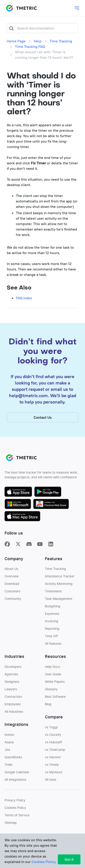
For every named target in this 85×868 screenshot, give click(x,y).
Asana (9, 744)
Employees (13, 706)
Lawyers (11, 691)
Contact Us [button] (43, 419)
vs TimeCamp (55, 751)
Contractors (13, 698)
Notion (9, 736)
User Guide (53, 676)
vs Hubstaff (53, 744)
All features (53, 645)
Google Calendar (17, 774)
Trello (8, 766)
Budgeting (53, 608)
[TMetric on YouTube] (40, 545)
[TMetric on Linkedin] (51, 545)
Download (12, 585)
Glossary (51, 691)
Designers (12, 683)
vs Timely (52, 766)
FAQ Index (24, 298)
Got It (69, 859)
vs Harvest (53, 759)
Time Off (51, 638)
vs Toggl (51, 729)
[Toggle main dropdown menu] (77, 8)
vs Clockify (53, 736)
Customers (12, 593)
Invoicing (52, 623)
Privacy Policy (15, 802)
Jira (7, 751)
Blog (48, 706)
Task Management (59, 600)
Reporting (52, 630)
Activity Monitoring (59, 585)
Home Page (16, 41)
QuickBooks (13, 759)
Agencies (11, 676)
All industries (14, 713)
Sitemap (11, 824)
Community (13, 600)
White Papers (55, 683)
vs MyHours (54, 774)
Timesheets (53, 593)
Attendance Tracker (60, 578)
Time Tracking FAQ (30, 46)
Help (38, 41)
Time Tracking (61, 41)
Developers (13, 668)
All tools (51, 781)
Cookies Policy (15, 809)
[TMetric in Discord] (29, 545)
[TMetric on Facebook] (7, 545)
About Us (11, 570)
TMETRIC (21, 8)
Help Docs (52, 668)
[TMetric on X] (18, 545)
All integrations (15, 781)
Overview (12, 578)
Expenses (52, 615)
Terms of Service (17, 817)
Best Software (55, 698)
